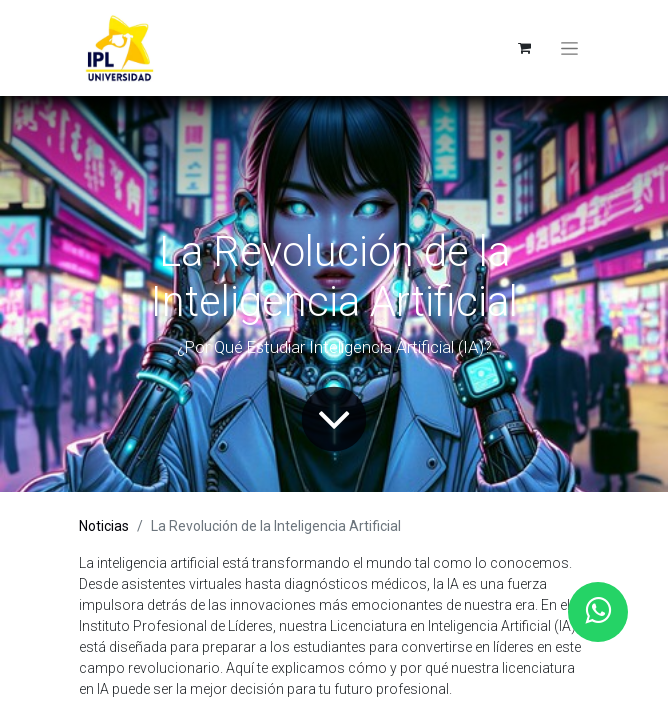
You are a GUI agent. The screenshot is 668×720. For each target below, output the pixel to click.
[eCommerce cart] (524, 48)
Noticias (104, 526)
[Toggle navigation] (569, 48)
